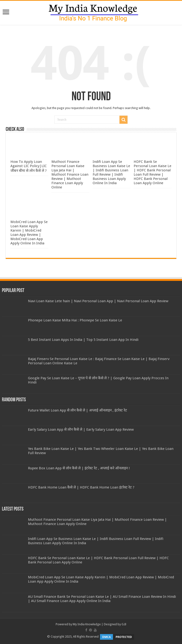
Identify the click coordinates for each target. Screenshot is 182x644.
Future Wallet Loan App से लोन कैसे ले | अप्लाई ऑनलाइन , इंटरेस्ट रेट (77, 410)
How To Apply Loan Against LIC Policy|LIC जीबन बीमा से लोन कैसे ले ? (29, 166)
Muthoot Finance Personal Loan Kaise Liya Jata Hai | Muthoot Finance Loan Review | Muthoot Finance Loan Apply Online (70, 174)
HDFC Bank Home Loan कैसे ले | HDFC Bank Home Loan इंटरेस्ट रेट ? (81, 487)
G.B (124, 624)
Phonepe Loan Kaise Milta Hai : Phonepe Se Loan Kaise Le (75, 320)
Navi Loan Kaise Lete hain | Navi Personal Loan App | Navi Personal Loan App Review (98, 301)
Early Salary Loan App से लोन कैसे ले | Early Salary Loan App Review (81, 429)
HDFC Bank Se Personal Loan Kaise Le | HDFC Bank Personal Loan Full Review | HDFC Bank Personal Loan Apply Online (152, 172)
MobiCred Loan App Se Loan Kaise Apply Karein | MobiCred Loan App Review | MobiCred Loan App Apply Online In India (29, 233)
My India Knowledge (87, 624)
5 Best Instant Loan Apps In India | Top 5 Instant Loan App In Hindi (83, 340)
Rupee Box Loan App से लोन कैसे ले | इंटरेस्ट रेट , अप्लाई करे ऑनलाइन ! (79, 468)
